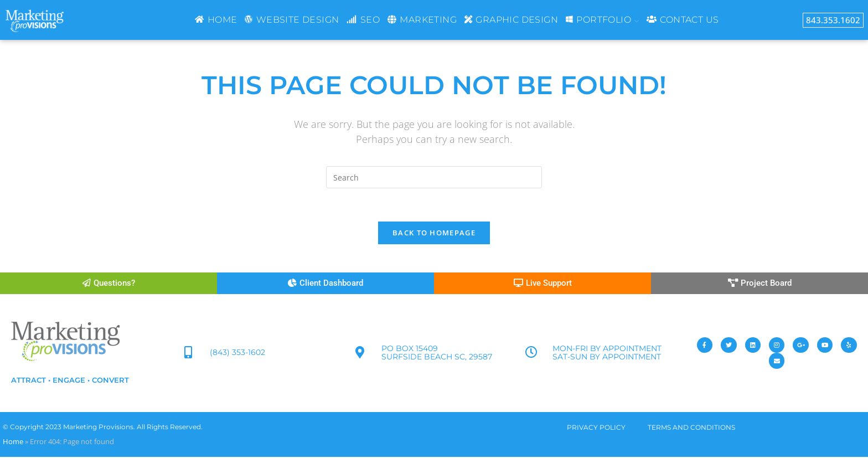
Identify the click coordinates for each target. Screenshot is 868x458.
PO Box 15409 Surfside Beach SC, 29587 (437, 354)
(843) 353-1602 (238, 353)
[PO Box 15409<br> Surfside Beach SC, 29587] (360, 354)
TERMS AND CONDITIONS (691, 428)
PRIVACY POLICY (596, 428)
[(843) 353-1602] (189, 354)
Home (13, 442)
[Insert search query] (434, 177)
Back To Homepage (434, 233)
